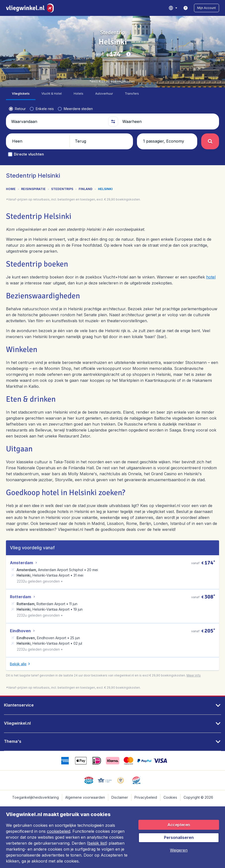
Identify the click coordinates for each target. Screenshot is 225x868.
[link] (186, 8)
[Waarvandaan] (57, 109)
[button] (207, 8)
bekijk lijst (97, 843)
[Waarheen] (168, 109)
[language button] (173, 8)
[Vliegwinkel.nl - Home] (31, 8)
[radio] (17, 96)
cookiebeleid (59, 831)
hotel (211, 266)
